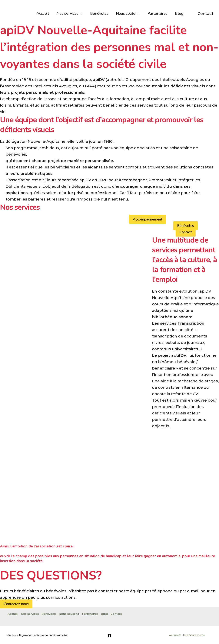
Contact (206, 14)
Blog (179, 13)
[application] (81, 14)
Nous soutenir (128, 13)
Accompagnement (148, 219)
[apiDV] (14, 13)
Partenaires (158, 13)
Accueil (43, 13)
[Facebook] (109, 635)
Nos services (70, 14)
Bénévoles (99, 13)
